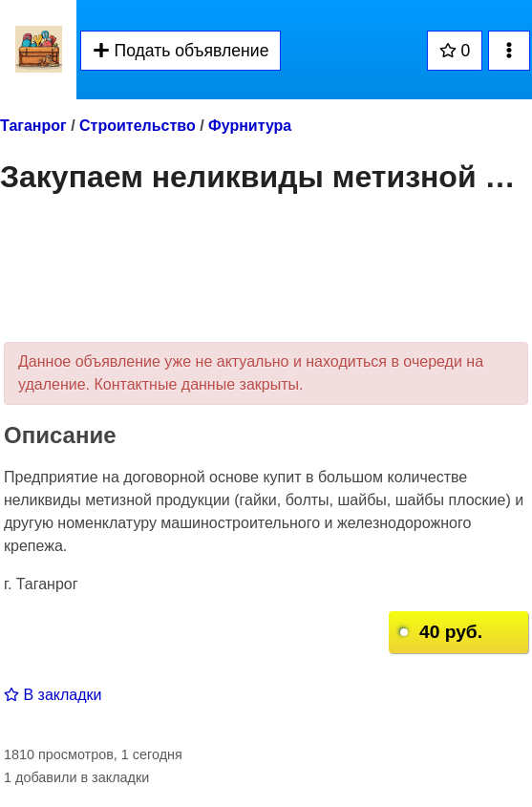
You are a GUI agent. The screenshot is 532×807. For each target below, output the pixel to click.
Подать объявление (181, 51)
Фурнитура (250, 126)
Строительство (138, 126)
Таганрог (33, 126)
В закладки (53, 695)
